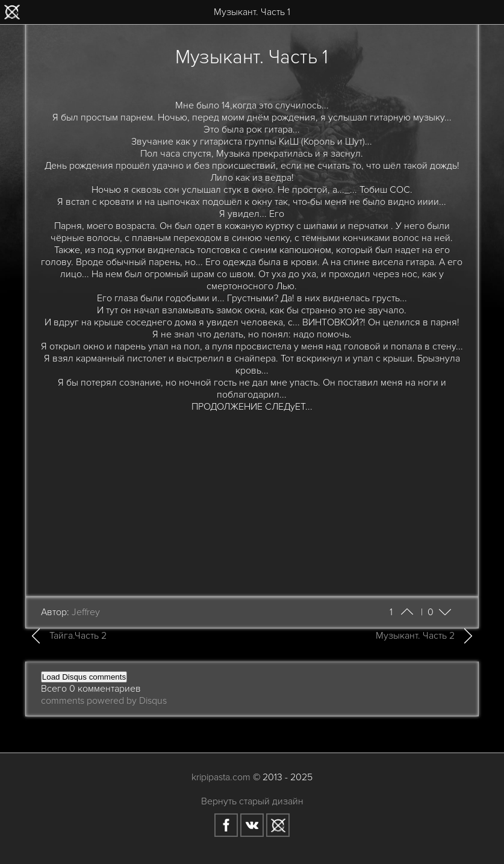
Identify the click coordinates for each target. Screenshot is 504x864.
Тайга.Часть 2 (78, 636)
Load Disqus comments (84, 677)
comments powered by (104, 701)
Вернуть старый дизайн (252, 801)
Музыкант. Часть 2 (415, 636)
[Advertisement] (252, 497)
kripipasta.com (221, 777)
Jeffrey (86, 612)
